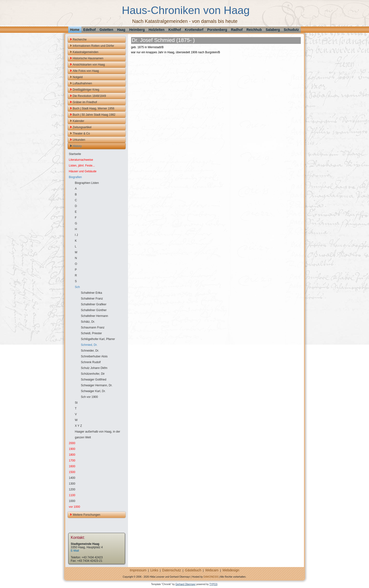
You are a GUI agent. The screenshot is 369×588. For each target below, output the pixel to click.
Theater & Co (81, 134)
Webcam (212, 570)
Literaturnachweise (81, 160)
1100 (72, 495)
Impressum (138, 570)
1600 (72, 466)
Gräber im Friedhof (85, 102)
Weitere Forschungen (87, 515)
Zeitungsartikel (82, 127)
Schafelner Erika (92, 293)
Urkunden (79, 140)
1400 (72, 478)
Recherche (80, 40)
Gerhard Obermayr (186, 584)
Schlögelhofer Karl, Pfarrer (98, 339)
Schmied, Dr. (89, 345)
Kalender (79, 121)
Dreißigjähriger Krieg (86, 90)
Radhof (237, 30)
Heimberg (137, 30)
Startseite (75, 154)
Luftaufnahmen (82, 83)
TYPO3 (213, 584)
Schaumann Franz (93, 327)
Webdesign (231, 570)
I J (77, 235)
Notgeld (78, 77)
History (77, 146)
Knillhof (175, 30)
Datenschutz (172, 570)
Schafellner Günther (94, 310)
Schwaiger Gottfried (94, 380)
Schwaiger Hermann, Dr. (97, 385)
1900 (72, 449)
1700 (72, 461)
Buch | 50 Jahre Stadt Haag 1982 (94, 115)
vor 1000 (75, 507)
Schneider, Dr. (90, 351)
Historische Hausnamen (88, 58)
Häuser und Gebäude (83, 171)
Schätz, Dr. (88, 322)
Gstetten (106, 30)
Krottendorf (194, 30)
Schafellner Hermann (95, 316)
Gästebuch (193, 570)
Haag (121, 30)
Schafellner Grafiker (94, 304)
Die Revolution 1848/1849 (89, 96)
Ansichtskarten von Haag (89, 65)
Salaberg (273, 30)
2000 (72, 443)
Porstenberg (217, 30)
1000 (72, 501)
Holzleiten (157, 30)
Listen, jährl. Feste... (82, 166)
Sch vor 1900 (90, 397)
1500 (72, 472)
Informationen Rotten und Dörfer (94, 46)
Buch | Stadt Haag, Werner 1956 (94, 108)
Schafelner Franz (92, 299)
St (76, 403)
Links (154, 570)
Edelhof (90, 30)
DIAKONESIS (211, 577)
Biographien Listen (87, 183)
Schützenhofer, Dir (93, 374)
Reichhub (254, 30)
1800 (72, 455)
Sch (77, 287)
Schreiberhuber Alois (94, 356)
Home (75, 30)
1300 (72, 484)
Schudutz (291, 30)
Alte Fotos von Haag (86, 71)
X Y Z (79, 426)
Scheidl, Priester (91, 333)
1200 (72, 489)
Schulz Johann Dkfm (94, 368)
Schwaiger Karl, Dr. (93, 391)
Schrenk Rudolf (91, 362)
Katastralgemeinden (86, 52)
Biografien (75, 177)
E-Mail (75, 551)
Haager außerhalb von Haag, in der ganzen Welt (98, 434)
